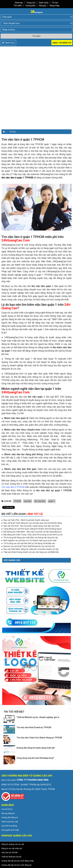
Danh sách (44, 3)
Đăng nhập (55, 6)
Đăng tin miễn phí (62, 43)
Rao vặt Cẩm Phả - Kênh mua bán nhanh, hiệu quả (26, 520)
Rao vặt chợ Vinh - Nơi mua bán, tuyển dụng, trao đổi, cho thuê (31, 526)
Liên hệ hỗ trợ (7, 809)
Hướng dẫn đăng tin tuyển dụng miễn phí (36, 748)
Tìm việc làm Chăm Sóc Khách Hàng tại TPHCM (39, 738)
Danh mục (8, 43)
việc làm (28, 501)
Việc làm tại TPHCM (9, 853)
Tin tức (55, 3)
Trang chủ (31, 3)
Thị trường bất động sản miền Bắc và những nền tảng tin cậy (31, 538)
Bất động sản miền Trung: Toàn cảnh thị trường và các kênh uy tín (33, 535)
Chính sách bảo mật (10, 822)
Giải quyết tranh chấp (10, 830)
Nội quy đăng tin (8, 813)
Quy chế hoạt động (9, 826)
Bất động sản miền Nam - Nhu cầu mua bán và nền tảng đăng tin (33, 532)
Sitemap (19, 3)
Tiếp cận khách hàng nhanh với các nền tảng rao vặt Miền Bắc (31, 552)
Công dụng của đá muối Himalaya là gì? (35, 758)
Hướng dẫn (30, 6)
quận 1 (52, 501)
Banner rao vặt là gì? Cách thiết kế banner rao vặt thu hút (29, 546)
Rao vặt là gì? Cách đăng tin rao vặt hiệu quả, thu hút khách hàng (33, 523)
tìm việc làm (40, 501)
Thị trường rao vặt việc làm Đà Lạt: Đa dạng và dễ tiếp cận (29, 543)
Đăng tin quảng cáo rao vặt (13, 844)
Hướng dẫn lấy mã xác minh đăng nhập (18, 861)
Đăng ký (43, 6)
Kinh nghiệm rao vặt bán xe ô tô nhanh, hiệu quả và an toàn (30, 540)
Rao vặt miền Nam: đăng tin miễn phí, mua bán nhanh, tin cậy (31, 549)
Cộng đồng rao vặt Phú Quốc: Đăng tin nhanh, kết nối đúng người (33, 529)
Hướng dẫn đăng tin (10, 817)
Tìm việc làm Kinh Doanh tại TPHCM (34, 727)
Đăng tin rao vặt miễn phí (12, 848)
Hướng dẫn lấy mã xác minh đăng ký (16, 865)
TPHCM (17, 501)
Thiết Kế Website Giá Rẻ (11, 857)
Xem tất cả (35, 514)
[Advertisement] (36, 67)
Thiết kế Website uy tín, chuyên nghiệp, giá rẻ (38, 717)
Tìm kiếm (18, 6)
